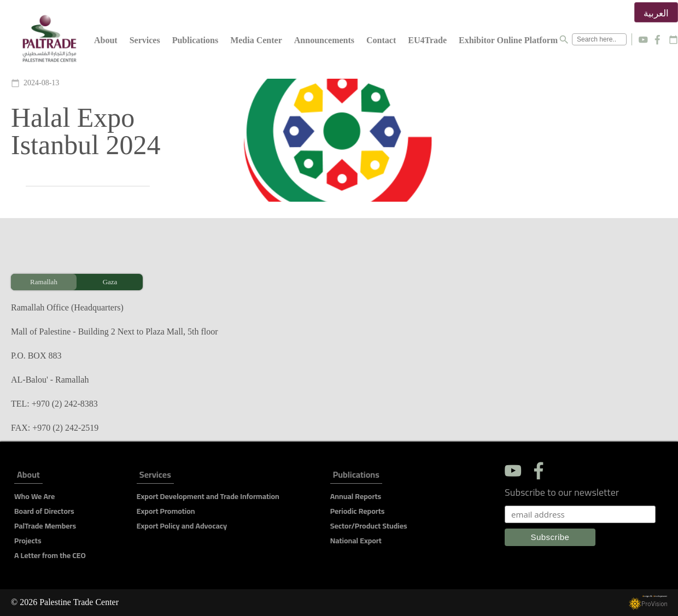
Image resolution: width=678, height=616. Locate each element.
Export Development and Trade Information (208, 496)
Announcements (324, 40)
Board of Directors (44, 511)
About (106, 40)
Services (145, 40)
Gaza (110, 282)
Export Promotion (166, 511)
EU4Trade (427, 40)
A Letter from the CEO (50, 555)
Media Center (256, 40)
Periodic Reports (358, 511)
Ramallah (44, 282)
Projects (28, 541)
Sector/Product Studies (369, 526)
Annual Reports (356, 496)
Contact (381, 40)
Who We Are (34, 496)
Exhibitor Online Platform (508, 40)
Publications (195, 40)
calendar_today (673, 40)
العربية (656, 13)
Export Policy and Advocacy (182, 526)
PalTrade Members (45, 526)
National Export (356, 541)
